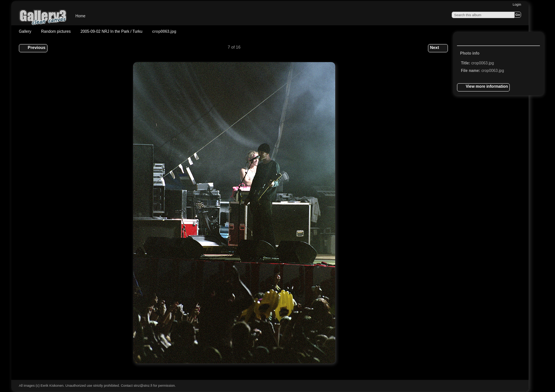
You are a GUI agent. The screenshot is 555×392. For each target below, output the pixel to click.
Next (438, 48)
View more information (483, 87)
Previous (33, 48)
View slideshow (480, 40)
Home (80, 16)
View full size (465, 40)
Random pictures (56, 31)
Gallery (25, 31)
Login (517, 5)
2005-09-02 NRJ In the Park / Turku (111, 31)
